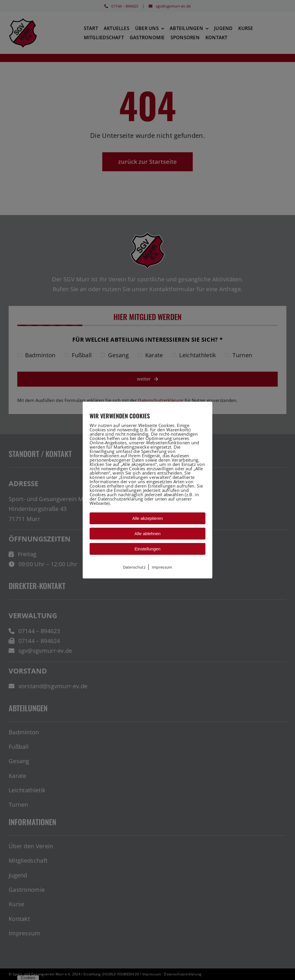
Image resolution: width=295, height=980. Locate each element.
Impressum (162, 567)
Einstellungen (147, 549)
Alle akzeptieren (148, 518)
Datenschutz (134, 567)
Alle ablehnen (148, 534)
